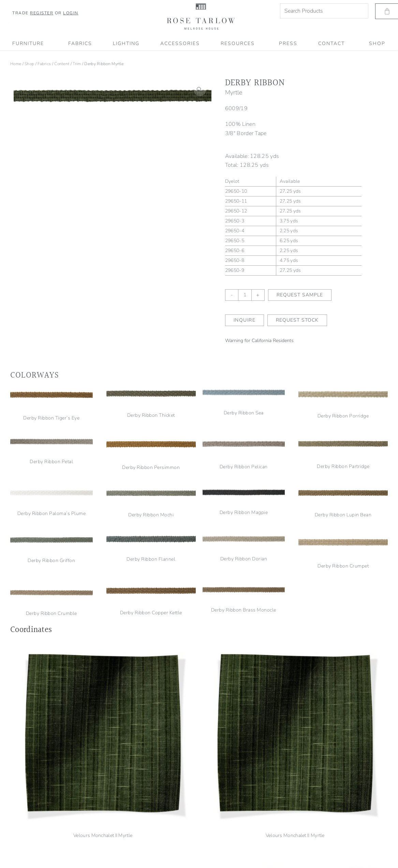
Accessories (180, 43)
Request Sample (300, 295)
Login (71, 13)
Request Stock (297, 320)
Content (62, 64)
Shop (29, 64)
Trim (77, 64)
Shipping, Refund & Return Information (44, 845)
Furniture (30, 44)
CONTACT (333, 44)
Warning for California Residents (259, 341)
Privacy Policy (21, 827)
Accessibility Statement (30, 854)
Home (16, 64)
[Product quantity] (245, 295)
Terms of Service (23, 836)
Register (42, 13)
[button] (200, 90)
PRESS (288, 43)
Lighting (126, 43)
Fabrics (80, 43)
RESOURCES (239, 44)
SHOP (377, 43)
